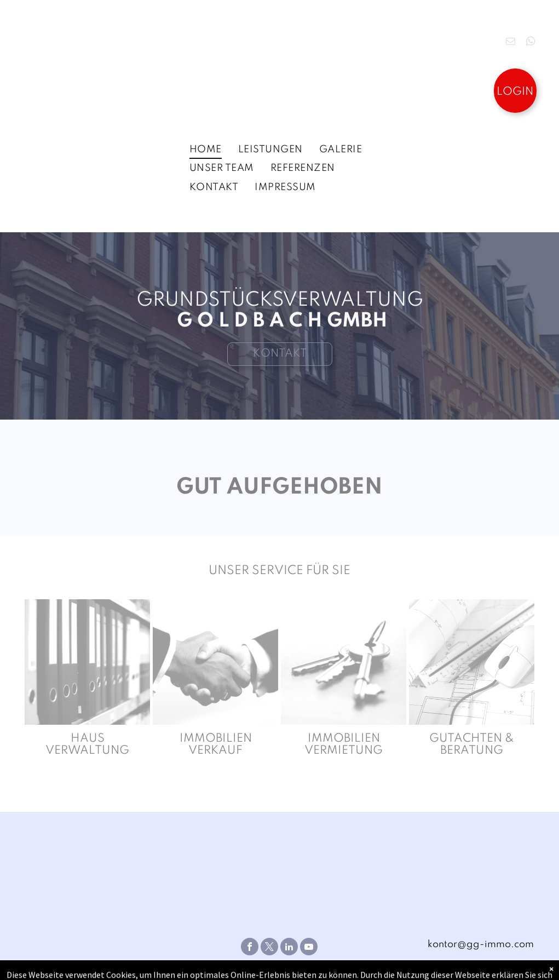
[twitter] (269, 948)
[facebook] (250, 948)
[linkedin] (289, 948)
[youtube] (309, 948)
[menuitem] (206, 150)
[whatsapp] (531, 43)
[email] (511, 43)
